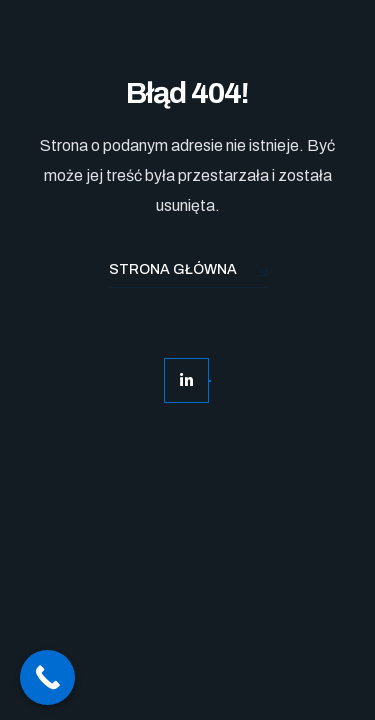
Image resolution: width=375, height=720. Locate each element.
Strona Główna (188, 271)
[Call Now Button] (47, 677)
